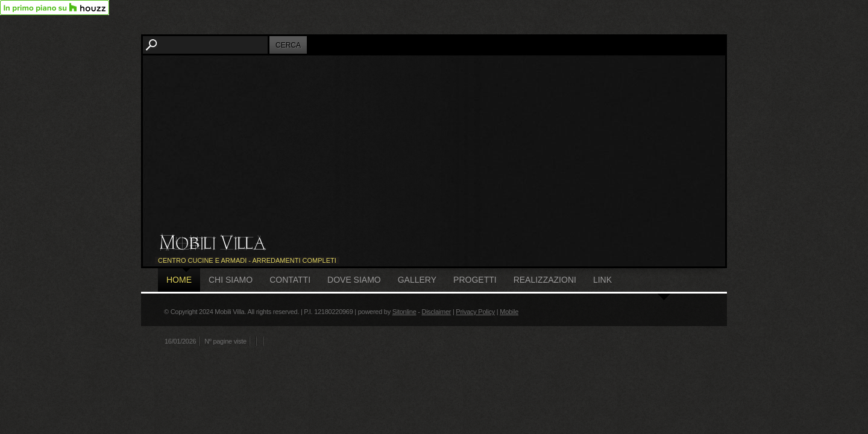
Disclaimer (436, 312)
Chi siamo (231, 280)
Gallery (417, 280)
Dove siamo (354, 280)
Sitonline (404, 312)
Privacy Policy (475, 312)
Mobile (509, 312)
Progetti (475, 280)
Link (602, 280)
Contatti (290, 280)
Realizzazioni (545, 280)
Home (179, 280)
